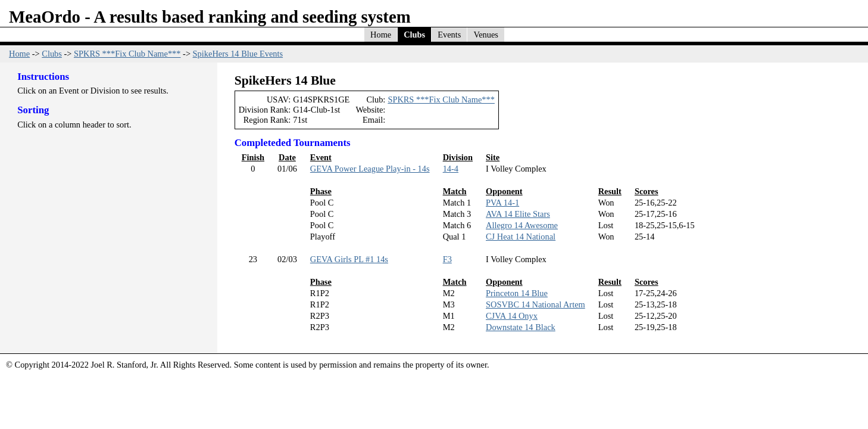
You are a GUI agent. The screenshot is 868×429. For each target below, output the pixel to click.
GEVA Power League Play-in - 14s (370, 169)
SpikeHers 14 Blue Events (238, 54)
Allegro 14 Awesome (522, 225)
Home (381, 35)
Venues (486, 35)
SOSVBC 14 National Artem (536, 304)
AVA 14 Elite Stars (518, 214)
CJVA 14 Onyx (512, 316)
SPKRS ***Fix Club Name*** (127, 54)
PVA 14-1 (502, 203)
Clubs (414, 35)
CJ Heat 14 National (521, 237)
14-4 (451, 169)
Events (449, 35)
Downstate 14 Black (521, 327)
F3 (447, 259)
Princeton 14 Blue (517, 293)
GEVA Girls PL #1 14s (349, 259)
